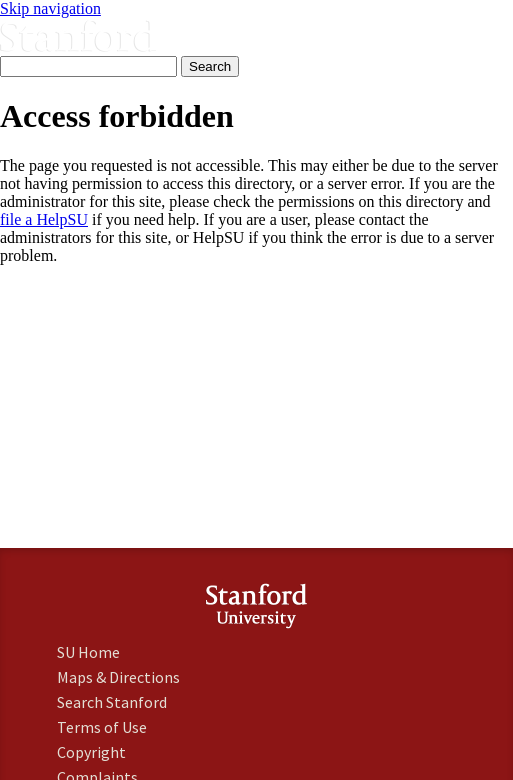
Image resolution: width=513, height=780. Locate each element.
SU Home (88, 652)
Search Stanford (112, 702)
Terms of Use (102, 727)
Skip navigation (50, 8)
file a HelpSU (44, 219)
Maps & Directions (118, 677)
